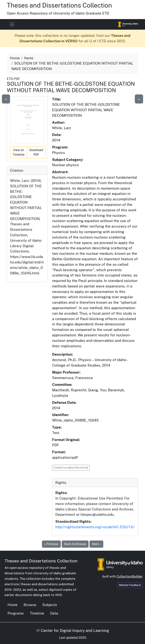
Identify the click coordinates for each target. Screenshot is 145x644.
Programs (16, 613)
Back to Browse (75, 544)
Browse (30, 605)
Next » (96, 544)
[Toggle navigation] (12, 24)
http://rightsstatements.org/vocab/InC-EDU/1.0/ (95, 527)
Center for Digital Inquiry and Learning (72, 631)
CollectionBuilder (130, 576)
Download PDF (36, 152)
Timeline (37, 613)
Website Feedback (130, 585)
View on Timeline (19, 152)
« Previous (51, 544)
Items (29, 58)
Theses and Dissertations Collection (59, 5)
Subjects (50, 605)
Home (15, 58)
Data (54, 613)
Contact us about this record (71, 468)
